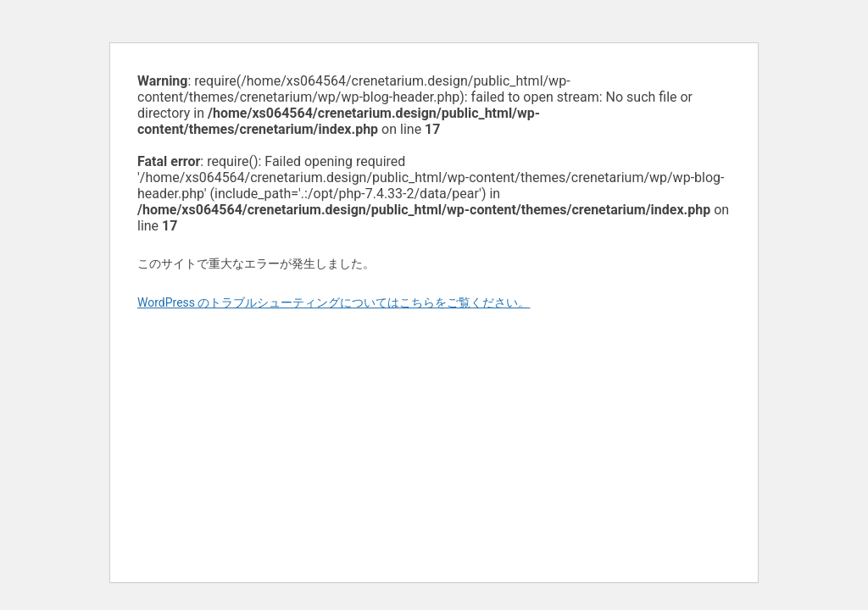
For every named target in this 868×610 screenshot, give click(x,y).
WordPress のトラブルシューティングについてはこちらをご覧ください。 (334, 302)
